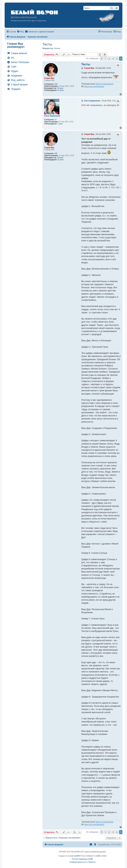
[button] (101, 59)
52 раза (61, 90)
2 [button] (109, 59)
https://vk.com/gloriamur (94, 86)
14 (55, 120)
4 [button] (117, 59)
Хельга (57, 48)
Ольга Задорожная (52, 116)
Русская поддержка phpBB (82, 859)
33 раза (60, 88)
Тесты (47, 44)
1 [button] (105, 59)
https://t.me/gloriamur (104, 84)
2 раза (60, 124)
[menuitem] (20, 32)
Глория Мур (49, 78)
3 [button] (113, 59)
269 (56, 84)
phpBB (77, 856)
